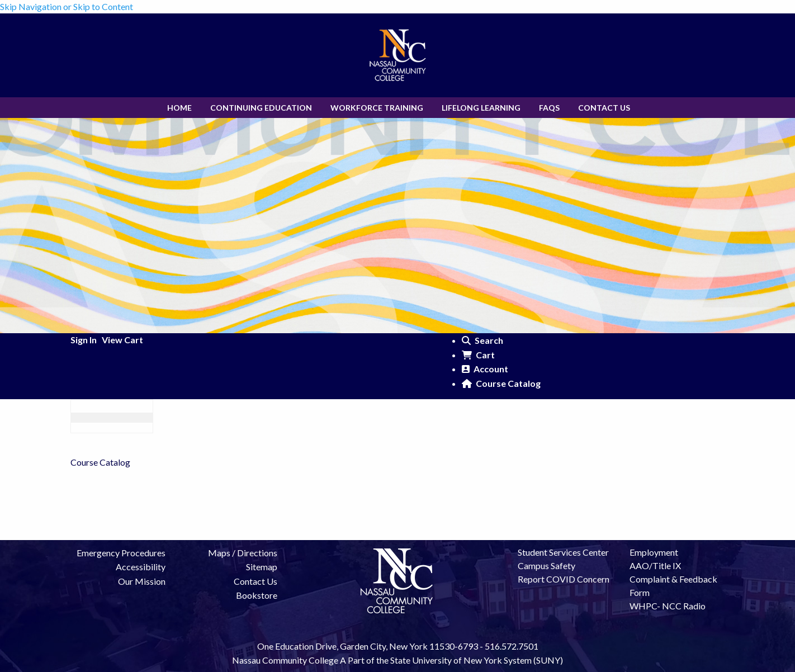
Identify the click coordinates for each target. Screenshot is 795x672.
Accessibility (141, 567)
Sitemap (262, 567)
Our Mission (142, 581)
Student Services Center (563, 552)
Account (485, 369)
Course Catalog (501, 383)
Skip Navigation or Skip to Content (67, 6)
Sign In (84, 340)
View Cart (122, 340)
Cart (478, 355)
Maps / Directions (243, 553)
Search (482, 340)
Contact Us (255, 581)
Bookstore (257, 595)
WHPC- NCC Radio (668, 606)
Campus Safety (546, 565)
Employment (654, 552)
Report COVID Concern (564, 579)
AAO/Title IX (655, 565)
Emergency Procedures (121, 553)
